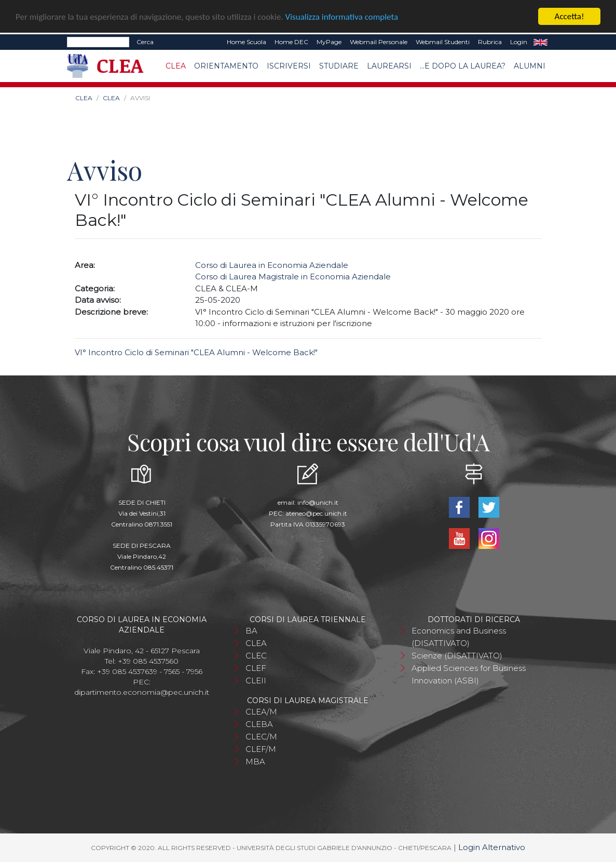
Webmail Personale (379, 42)
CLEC (256, 655)
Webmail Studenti (443, 42)
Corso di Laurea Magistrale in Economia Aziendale (293, 277)
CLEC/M (261, 736)
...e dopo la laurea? (463, 66)
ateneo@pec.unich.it (316, 513)
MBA (255, 761)
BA (251, 630)
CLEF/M (261, 749)
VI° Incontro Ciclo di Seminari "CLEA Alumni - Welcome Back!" (196, 352)
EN (540, 42)
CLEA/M (261, 711)
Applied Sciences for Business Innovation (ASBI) (469, 674)
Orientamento (226, 66)
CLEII (256, 680)
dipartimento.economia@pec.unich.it (142, 692)
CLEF (256, 668)
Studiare (339, 66)
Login (519, 42)
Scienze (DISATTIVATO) (457, 655)
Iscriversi (289, 66)
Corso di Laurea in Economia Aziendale (272, 265)
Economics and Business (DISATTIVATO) (459, 636)
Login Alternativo (492, 847)
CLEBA (259, 724)
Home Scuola (247, 42)
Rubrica (490, 42)
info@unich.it (318, 502)
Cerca (145, 42)
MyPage (329, 42)
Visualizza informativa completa (342, 16)
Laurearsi (389, 66)
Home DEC (291, 42)
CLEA (176, 66)
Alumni (530, 66)
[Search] (98, 42)
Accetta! (570, 16)
